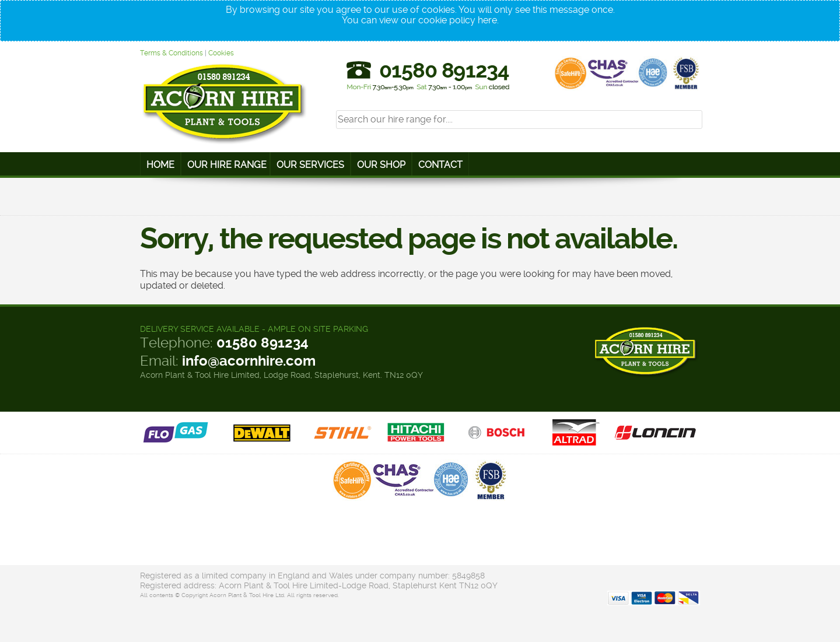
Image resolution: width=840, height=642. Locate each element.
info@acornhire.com (249, 361)
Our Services (310, 165)
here (487, 20)
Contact (440, 165)
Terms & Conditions (171, 53)
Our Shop (381, 165)
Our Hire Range (227, 165)
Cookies (221, 53)
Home (160, 165)
